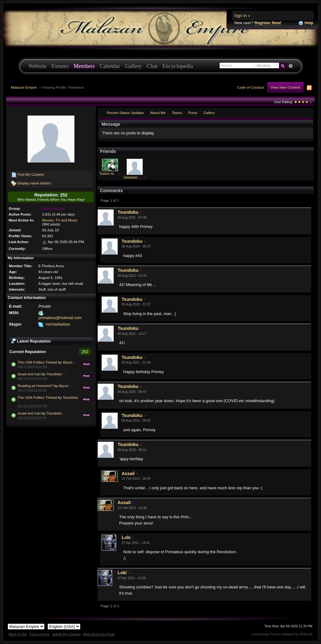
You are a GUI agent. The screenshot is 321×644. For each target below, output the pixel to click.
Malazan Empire (24, 87)
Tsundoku (54, 374)
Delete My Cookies (66, 634)
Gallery (134, 66)
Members (84, 66)
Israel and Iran (29, 374)
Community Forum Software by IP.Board (282, 634)
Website (38, 66)
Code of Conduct (251, 87)
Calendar (110, 66)
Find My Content (28, 175)
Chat (152, 66)
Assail (128, 474)
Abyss (68, 362)
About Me (158, 113)
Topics (177, 113)
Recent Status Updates (125, 113)
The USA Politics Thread (37, 362)
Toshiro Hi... (108, 174)
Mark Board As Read (99, 634)
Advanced (291, 66)
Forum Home (40, 634)
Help (306, 23)
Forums (60, 66)
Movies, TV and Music (60, 220)
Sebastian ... (133, 177)
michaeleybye (58, 324)
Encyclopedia (178, 66)
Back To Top (18, 634)
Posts (193, 113)
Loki (126, 537)
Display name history (31, 183)
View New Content (285, 87)
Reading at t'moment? (35, 386)
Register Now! (268, 23)
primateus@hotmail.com (60, 318)
